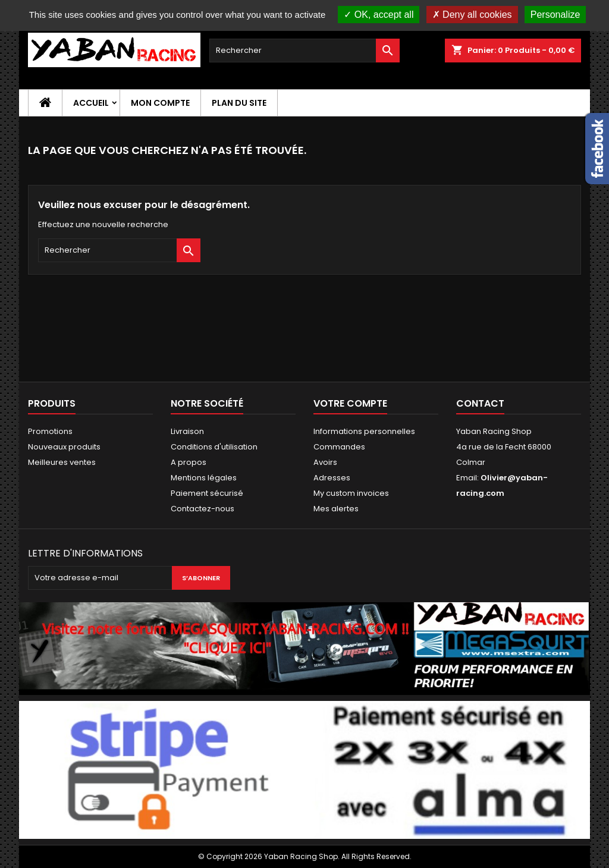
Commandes (339, 447)
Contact (480, 403)
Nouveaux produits (64, 447)
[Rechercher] (304, 51)
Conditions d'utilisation (214, 447)
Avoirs (325, 462)
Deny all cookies (472, 15)
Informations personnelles (364, 431)
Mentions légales (204, 478)
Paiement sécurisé (207, 493)
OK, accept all (379, 15)
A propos (189, 462)
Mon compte (160, 103)
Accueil (91, 103)
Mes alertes (336, 509)
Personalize (555, 15)
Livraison (187, 431)
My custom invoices (351, 493)
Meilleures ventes (62, 462)
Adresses (332, 478)
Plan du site (239, 103)
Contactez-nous (203, 509)
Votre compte (350, 403)
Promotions (50, 431)
